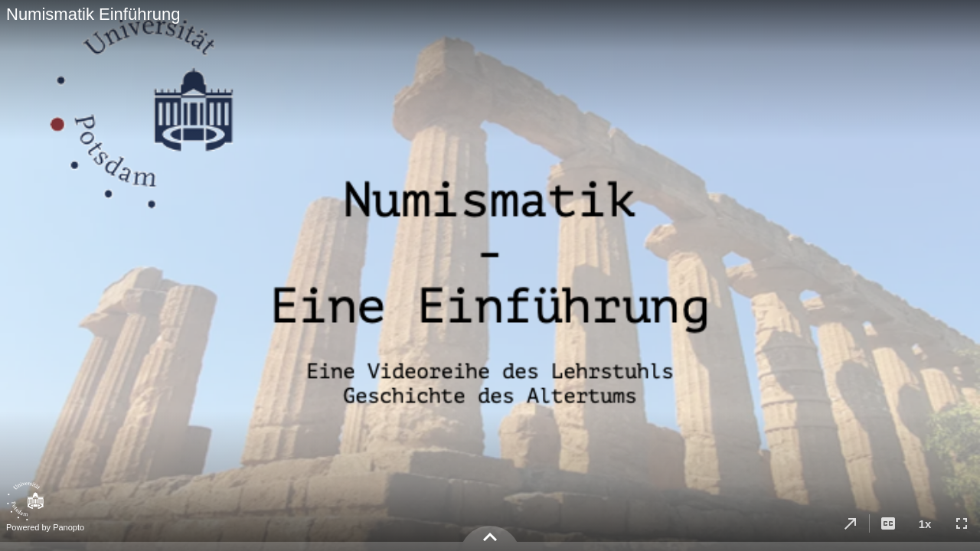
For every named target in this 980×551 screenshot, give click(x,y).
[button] (851, 523)
